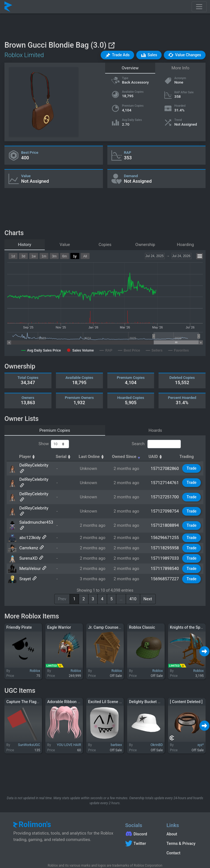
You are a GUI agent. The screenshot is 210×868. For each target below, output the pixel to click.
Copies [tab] (105, 245)
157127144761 (165, 477)
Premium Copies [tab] (55, 430)
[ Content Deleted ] (186, 686)
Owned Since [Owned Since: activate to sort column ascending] (130, 457)
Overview (130, 68)
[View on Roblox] (111, 45)
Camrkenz (29, 532)
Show (54, 444)
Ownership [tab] (145, 245)
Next (148, 583)
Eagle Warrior (59, 612)
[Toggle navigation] (199, 7)
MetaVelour (30, 553)
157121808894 (165, 510)
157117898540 (165, 553)
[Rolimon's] (8, 7)
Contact (173, 837)
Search (156, 444)
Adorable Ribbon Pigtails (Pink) (75, 686)
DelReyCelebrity (34, 467)
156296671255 (165, 522)
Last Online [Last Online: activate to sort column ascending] (95, 457)
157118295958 (165, 532)
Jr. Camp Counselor (106, 612)
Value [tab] (65, 245)
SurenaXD (28, 543)
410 (133, 583)
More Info (180, 68)
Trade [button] (192, 466)
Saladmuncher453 (36, 506)
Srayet (25, 563)
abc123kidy (30, 522)
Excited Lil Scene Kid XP (110, 686)
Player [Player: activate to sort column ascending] (28, 457)
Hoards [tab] (155, 430)
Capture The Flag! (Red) (27, 686)
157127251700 (165, 487)
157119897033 (165, 543)
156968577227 (165, 563)
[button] (117, 55)
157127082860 (165, 467)
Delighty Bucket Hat (147, 686)
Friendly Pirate (19, 612)
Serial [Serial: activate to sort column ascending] (66, 457)
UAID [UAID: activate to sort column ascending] (159, 457)
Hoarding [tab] (185, 245)
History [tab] (24, 245)
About (172, 818)
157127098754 (165, 498)
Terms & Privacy (181, 828)
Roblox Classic (142, 612)
